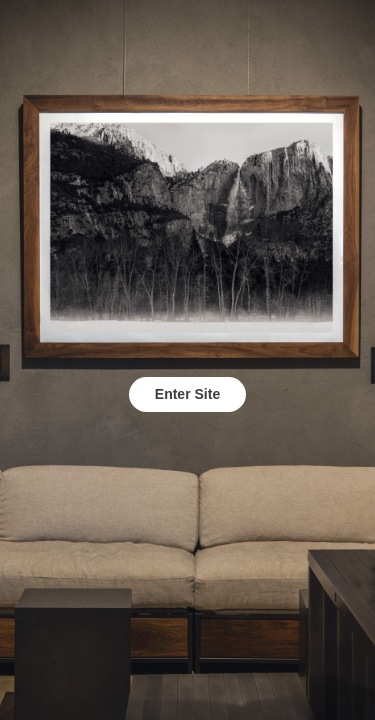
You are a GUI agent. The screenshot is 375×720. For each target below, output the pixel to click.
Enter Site (187, 394)
